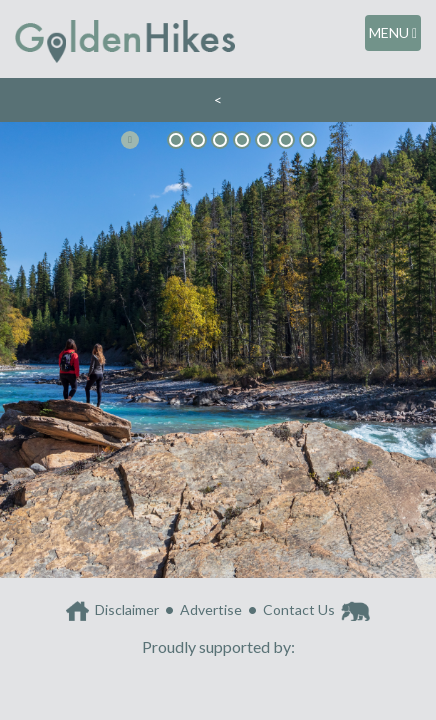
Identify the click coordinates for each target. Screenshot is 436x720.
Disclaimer (127, 609)
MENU (393, 32)
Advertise (211, 609)
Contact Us (299, 609)
